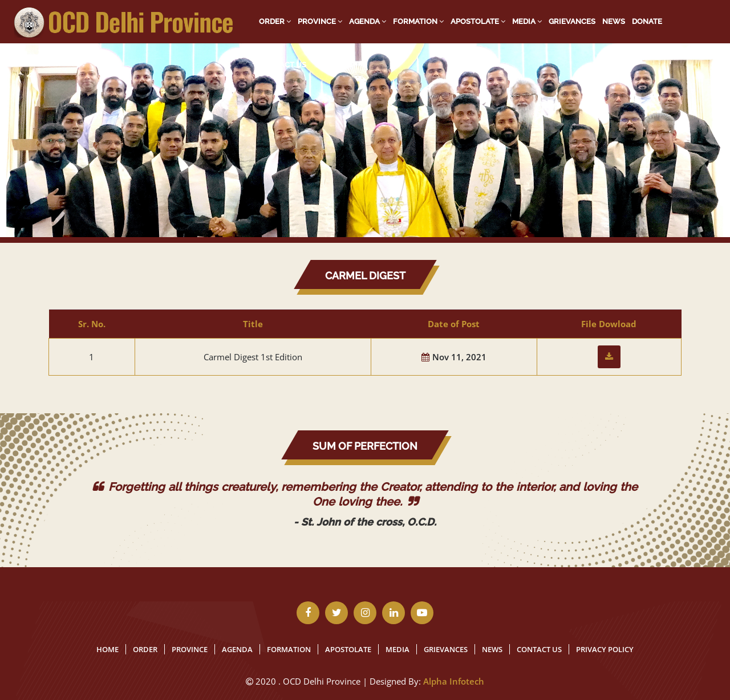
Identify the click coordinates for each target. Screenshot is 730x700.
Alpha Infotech (454, 681)
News (614, 21)
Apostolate (478, 21)
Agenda (368, 21)
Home (108, 649)
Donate (647, 21)
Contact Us (283, 65)
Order (275, 21)
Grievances (572, 21)
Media (527, 21)
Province (320, 21)
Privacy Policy (605, 649)
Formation (418, 21)
